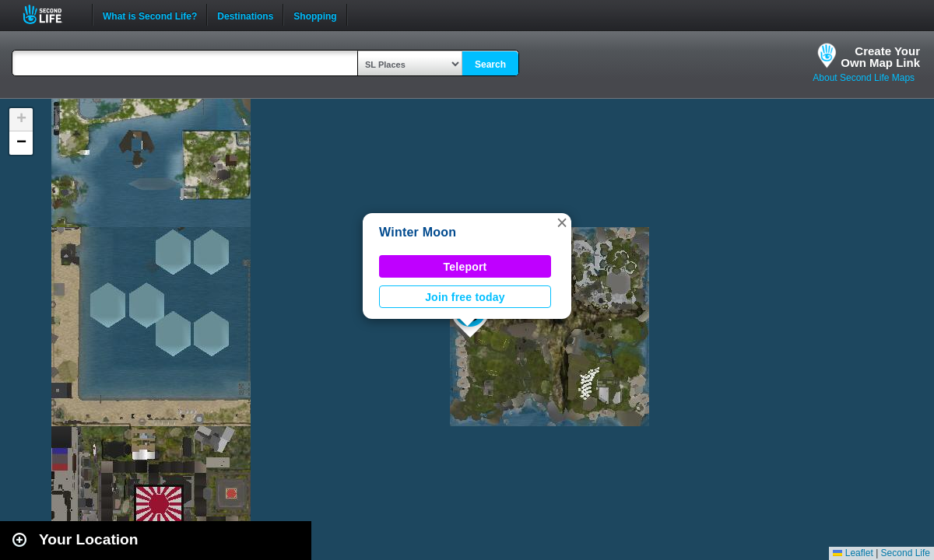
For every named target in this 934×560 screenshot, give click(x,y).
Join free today (465, 297)
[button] (562, 222)
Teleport (465, 267)
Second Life (51, 14)
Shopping (315, 15)
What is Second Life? (150, 15)
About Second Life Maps (864, 78)
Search (490, 65)
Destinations (245, 15)
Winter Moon (418, 232)
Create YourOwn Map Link (880, 57)
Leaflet (853, 553)
